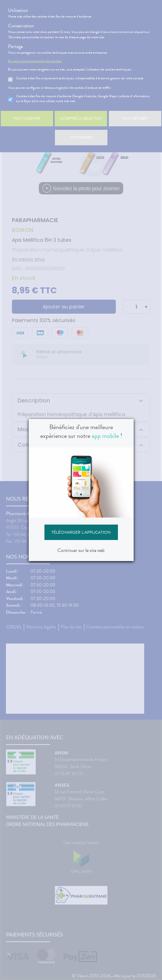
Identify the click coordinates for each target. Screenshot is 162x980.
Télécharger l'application (81, 532)
